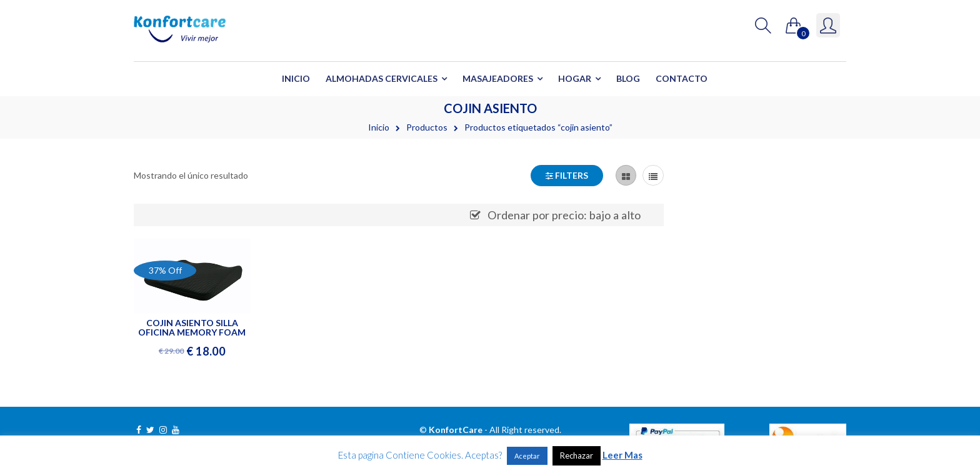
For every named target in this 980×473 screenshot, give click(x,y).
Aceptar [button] (527, 456)
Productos (427, 127)
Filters (567, 175)
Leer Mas (622, 455)
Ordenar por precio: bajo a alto (564, 215)
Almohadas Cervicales (382, 78)
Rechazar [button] (577, 456)
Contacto (682, 78)
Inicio (296, 78)
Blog (628, 78)
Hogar (575, 78)
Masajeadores (498, 78)
